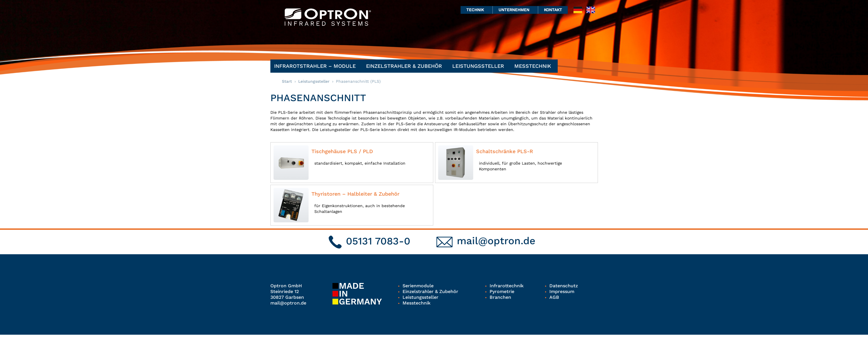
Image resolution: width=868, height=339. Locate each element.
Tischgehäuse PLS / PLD (342, 151)
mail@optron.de (496, 241)
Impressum (562, 291)
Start (287, 81)
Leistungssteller (480, 66)
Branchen (500, 297)
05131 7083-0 (378, 241)
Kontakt (553, 10)
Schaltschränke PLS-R (505, 151)
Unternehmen (515, 10)
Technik (477, 10)
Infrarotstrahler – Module (316, 66)
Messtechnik (534, 66)
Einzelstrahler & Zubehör (405, 66)
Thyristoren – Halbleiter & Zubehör (355, 194)
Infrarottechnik (507, 286)
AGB (554, 297)
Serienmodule (418, 286)
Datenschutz (564, 286)
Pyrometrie (502, 291)
